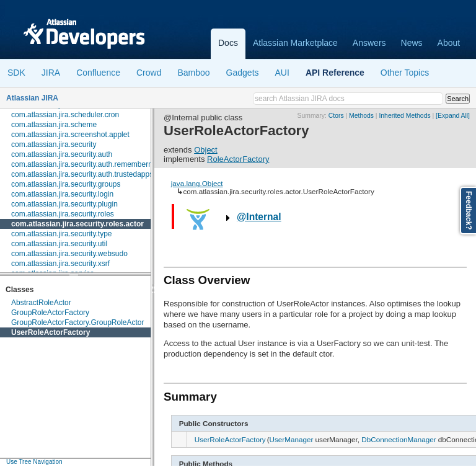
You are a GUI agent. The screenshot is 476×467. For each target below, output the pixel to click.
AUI (282, 73)
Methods (361, 116)
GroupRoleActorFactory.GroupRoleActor (78, 322)
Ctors (336, 116)
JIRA (51, 73)
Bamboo (193, 73)
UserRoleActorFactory (51, 332)
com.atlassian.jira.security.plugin (64, 204)
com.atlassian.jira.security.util (59, 244)
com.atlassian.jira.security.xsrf (60, 264)
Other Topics (405, 73)
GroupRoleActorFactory (50, 313)
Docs (228, 43)
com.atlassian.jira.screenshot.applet (70, 135)
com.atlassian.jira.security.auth (62, 154)
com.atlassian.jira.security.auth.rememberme (85, 164)
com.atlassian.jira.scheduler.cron (65, 115)
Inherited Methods (404, 116)
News (412, 43)
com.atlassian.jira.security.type (62, 234)
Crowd (149, 73)
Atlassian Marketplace (295, 43)
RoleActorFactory (238, 159)
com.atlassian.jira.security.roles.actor (77, 224)
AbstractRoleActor (41, 303)
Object (206, 150)
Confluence (98, 73)
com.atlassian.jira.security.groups (66, 184)
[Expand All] (453, 116)
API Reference (335, 73)
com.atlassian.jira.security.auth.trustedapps (82, 174)
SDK (16, 73)
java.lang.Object (197, 183)
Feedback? (469, 211)
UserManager (292, 439)
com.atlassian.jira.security (54, 145)
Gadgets (243, 73)
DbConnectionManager (399, 439)
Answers (369, 43)
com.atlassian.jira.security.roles (63, 214)
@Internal (259, 217)
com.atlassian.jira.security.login (62, 194)
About (449, 43)
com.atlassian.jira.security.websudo (69, 254)
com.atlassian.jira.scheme (54, 125)
